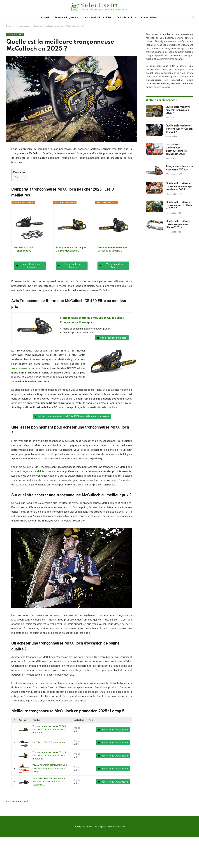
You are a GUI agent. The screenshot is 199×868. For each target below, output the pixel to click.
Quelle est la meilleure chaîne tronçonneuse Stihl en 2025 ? (178, 224)
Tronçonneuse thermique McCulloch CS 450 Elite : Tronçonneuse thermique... (92, 320)
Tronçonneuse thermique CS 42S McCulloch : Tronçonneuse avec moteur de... (49, 755)
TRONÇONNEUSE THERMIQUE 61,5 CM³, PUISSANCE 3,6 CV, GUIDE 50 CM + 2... (51, 768)
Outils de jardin (125, 17)
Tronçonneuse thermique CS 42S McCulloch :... (112, 249)
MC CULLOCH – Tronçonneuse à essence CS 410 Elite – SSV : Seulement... (48, 781)
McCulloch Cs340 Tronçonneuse (24, 249)
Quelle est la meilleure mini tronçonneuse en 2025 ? (178, 110)
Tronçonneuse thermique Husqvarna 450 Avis (179, 168)
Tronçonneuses (15, 34)
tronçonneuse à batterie (26, 368)
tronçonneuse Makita (32, 471)
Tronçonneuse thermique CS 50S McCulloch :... (71, 249)
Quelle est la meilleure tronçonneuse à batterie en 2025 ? (179, 206)
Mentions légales (98, 826)
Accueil (45, 17)
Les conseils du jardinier (97, 17)
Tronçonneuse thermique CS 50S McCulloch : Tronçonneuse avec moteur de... (49, 729)
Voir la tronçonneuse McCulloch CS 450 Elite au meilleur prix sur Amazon (73, 416)
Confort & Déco (150, 17)
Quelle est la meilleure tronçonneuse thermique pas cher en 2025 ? (179, 187)
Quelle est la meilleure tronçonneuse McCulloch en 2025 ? (179, 129)
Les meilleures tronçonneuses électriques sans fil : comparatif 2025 (176, 149)
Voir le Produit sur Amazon (31, 266)
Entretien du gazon (65, 17)
